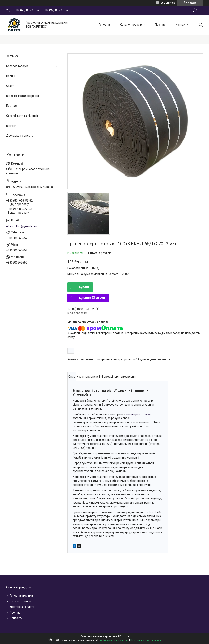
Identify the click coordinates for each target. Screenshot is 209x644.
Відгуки (11, 126)
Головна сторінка (21, 596)
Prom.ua (124, 636)
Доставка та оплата (20, 136)
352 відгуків (168, 3)
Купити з (92, 298)
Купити (84, 287)
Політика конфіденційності (146, 640)
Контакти (182, 25)
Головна (104, 25)
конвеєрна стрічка (138, 414)
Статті (10, 86)
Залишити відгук (195, 10)
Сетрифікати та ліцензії (22, 116)
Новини (11, 76)
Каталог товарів (131, 25)
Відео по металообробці (22, 96)
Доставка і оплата (22, 607)
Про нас (160, 25)
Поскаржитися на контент (114, 640)
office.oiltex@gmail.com (22, 226)
